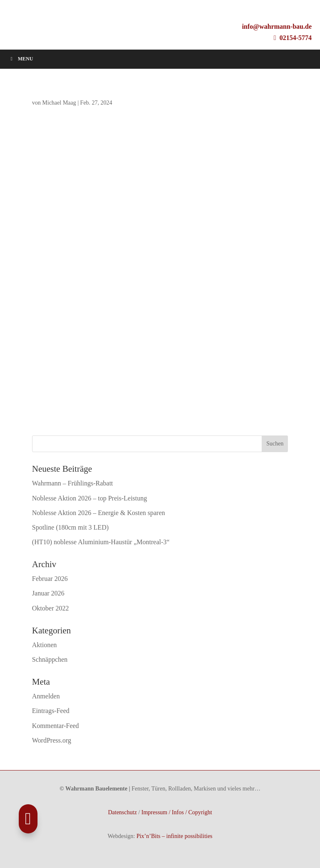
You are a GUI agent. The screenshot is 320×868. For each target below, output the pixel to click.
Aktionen (45, 645)
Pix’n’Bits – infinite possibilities (174, 836)
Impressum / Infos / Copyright (177, 812)
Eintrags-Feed (51, 711)
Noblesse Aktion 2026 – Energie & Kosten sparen (99, 513)
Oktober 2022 (50, 608)
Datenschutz (122, 812)
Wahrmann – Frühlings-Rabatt (72, 483)
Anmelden (46, 696)
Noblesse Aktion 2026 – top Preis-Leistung (90, 498)
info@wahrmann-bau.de (277, 26)
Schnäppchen (50, 659)
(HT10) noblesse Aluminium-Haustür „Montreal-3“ (101, 542)
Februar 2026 (50, 579)
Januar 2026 (48, 593)
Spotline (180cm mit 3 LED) (70, 527)
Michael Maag (59, 103)
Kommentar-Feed (56, 726)
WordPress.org (52, 740)
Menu (21, 59)
